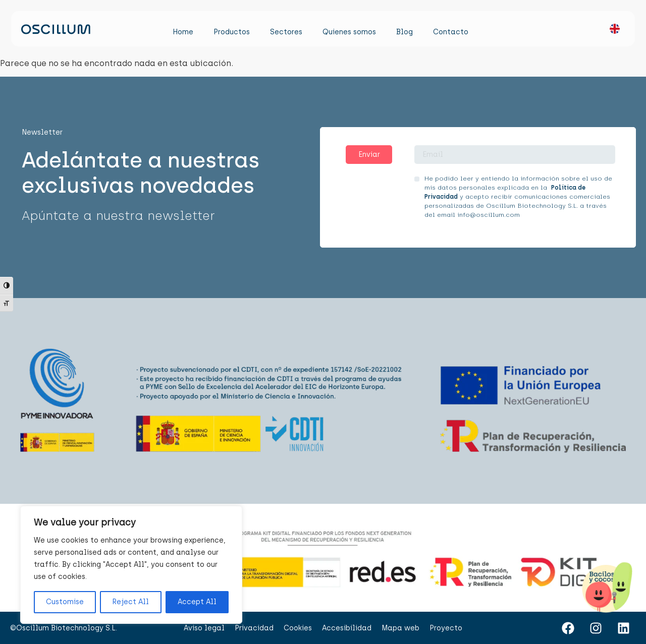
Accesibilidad (347, 628)
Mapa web (400, 628)
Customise (65, 602)
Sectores (286, 32)
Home (183, 32)
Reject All (130, 602)
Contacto (451, 32)
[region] (131, 565)
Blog (405, 32)
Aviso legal (204, 628)
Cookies (298, 628)
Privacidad (254, 628)
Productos (232, 32)
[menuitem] (610, 31)
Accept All (197, 602)
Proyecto (446, 628)
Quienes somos (349, 32)
